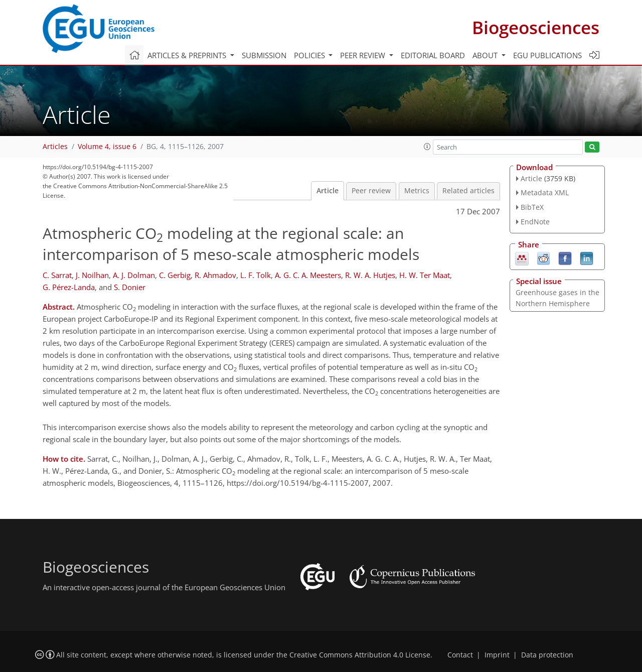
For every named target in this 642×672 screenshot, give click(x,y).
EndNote (535, 222)
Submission (264, 55)
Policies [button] (310, 55)
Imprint (497, 655)
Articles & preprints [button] (188, 55)
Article (328, 191)
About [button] (486, 55)
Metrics (417, 191)
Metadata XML (545, 192)
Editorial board (433, 55)
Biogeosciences (536, 27)
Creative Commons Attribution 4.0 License (360, 655)
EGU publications (547, 55)
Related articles (468, 191)
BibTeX (532, 207)
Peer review (371, 191)
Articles (55, 147)
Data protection (547, 655)
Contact (460, 655)
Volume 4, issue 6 (107, 147)
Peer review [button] (364, 55)
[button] (427, 147)
